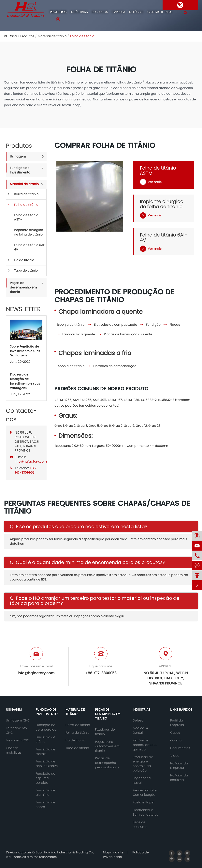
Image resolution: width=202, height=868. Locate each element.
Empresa (119, 12)
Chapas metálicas (14, 750)
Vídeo (175, 756)
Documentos (180, 748)
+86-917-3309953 (26, 470)
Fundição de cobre (45, 805)
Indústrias (79, 12)
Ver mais (151, 182)
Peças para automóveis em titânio (107, 746)
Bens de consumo (140, 825)
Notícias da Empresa (179, 766)
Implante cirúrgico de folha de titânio (29, 232)
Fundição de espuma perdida (45, 778)
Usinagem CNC (18, 721)
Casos (175, 733)
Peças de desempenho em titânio (23, 287)
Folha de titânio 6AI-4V (30, 247)
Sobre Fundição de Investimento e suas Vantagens (25, 351)
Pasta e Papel (144, 802)
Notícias (136, 12)
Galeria (176, 740)
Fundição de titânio (45, 740)
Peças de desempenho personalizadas (107, 763)
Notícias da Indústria (179, 778)
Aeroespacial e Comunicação (145, 793)
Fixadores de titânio (105, 732)
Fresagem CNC (18, 740)
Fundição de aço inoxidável (47, 764)
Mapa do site (113, 852)
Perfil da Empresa (177, 723)
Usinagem (18, 156)
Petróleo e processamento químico (145, 745)
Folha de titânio (82, 36)
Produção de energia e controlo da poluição (143, 764)
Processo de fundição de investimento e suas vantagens (25, 381)
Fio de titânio (24, 260)
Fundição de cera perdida (46, 727)
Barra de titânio (26, 194)
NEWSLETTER (23, 309)
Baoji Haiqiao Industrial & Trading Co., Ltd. (50, 855)
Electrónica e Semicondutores (145, 812)
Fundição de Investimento (20, 170)
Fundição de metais (45, 752)
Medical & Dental (141, 730)
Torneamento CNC (16, 730)
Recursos (100, 12)
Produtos (58, 12)
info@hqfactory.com (31, 461)
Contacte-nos (160, 12)
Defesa (138, 721)
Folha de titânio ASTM (26, 217)
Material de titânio (52, 36)
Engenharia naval (142, 780)
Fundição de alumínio (45, 793)
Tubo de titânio (26, 270)
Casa (13, 36)
